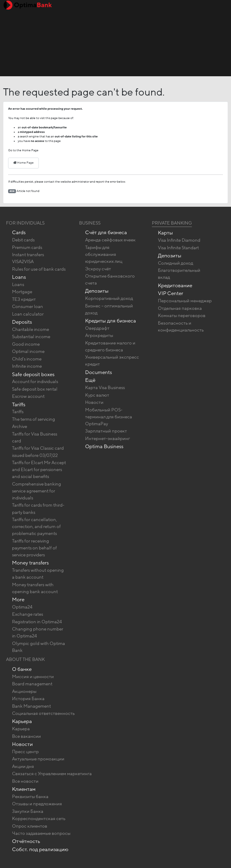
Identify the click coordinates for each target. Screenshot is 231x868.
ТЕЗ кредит (24, 299)
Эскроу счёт (98, 269)
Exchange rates (28, 614)
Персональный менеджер (185, 301)
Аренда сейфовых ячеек (110, 240)
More (18, 600)
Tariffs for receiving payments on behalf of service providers (34, 548)
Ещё (90, 380)
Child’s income (27, 359)
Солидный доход (176, 263)
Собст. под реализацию (40, 849)
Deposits (22, 322)
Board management (32, 684)
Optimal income (28, 351)
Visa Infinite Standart (178, 248)
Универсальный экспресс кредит (112, 361)
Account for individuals (35, 382)
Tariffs (19, 405)
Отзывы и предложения (37, 804)
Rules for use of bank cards (39, 269)
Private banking (172, 223)
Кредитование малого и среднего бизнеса (110, 346)
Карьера (22, 721)
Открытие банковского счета (110, 280)
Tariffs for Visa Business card (35, 437)
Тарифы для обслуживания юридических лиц (104, 254)
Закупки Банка (28, 811)
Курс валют (97, 395)
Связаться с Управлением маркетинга (52, 774)
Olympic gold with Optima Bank (38, 647)
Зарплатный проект (106, 431)
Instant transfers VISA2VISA (28, 258)
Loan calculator (28, 314)
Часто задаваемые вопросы (41, 833)
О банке (22, 669)
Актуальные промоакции (38, 759)
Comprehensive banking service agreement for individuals (37, 491)
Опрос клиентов (30, 826)
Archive (20, 426)
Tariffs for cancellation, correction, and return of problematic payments (36, 527)
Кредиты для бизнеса (111, 321)
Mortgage (22, 292)
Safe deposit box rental (35, 389)
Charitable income (31, 329)
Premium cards (27, 247)
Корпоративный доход (109, 298)
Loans (19, 277)
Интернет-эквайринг (108, 439)
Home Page (23, 163)
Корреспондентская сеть (39, 819)
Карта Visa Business (105, 388)
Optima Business (104, 447)
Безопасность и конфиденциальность (181, 327)
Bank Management (31, 706)
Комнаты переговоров (182, 316)
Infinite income (27, 366)
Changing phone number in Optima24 (38, 632)
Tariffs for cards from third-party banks (38, 509)
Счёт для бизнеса (106, 233)
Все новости (25, 781)
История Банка (28, 699)
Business (90, 223)
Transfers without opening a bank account (38, 574)
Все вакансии (26, 736)
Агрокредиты (99, 335)
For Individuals (25, 223)
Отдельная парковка (180, 308)
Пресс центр (25, 752)
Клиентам (24, 789)
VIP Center (171, 293)
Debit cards (23, 240)
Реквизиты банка (30, 797)
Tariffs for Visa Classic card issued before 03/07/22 (38, 452)
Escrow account (28, 396)
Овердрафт (97, 328)
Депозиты (97, 291)
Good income (26, 344)
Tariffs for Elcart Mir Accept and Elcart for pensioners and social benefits (39, 470)
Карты (165, 233)
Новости (94, 402)
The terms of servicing (34, 419)
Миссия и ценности (33, 677)
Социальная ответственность (43, 713)
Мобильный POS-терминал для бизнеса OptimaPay (109, 417)
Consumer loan (28, 307)
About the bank (25, 659)
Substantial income (31, 337)
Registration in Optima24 (37, 622)
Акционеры (24, 691)
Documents (99, 372)
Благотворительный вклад (179, 274)
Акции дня (23, 766)
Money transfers (30, 563)
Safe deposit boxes (33, 374)
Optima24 (22, 607)
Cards (19, 233)
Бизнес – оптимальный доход (109, 309)
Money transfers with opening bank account (35, 588)
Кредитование (175, 286)
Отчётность (26, 841)
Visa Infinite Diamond (179, 240)
